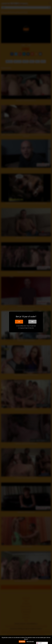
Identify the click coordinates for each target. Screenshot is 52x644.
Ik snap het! (22, 642)
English (39, 643)
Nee (32, 322)
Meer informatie (30, 642)
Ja (19, 322)
